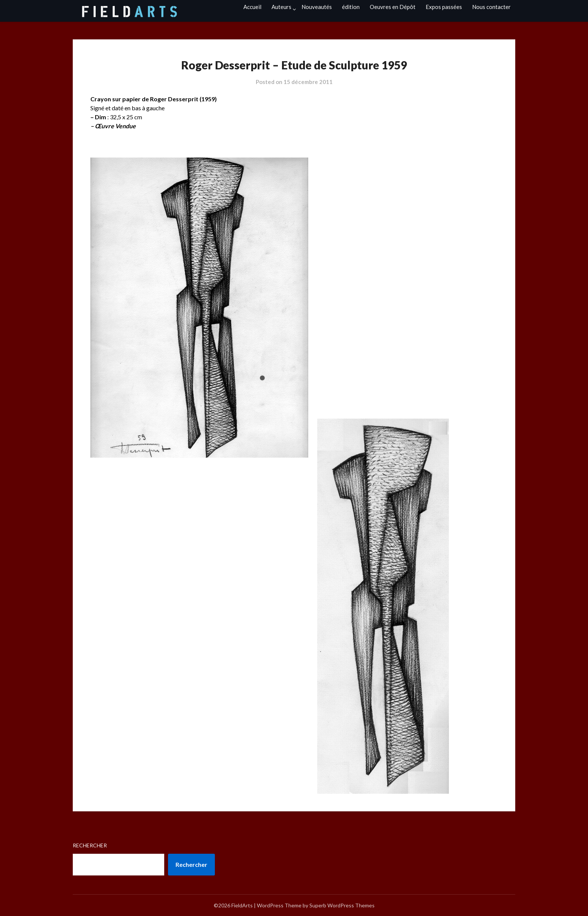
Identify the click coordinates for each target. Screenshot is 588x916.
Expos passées (444, 7)
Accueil (252, 7)
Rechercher (90, 845)
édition (351, 7)
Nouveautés (317, 7)
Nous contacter (491, 7)
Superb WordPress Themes (342, 905)
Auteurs (281, 7)
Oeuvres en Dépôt (393, 7)
